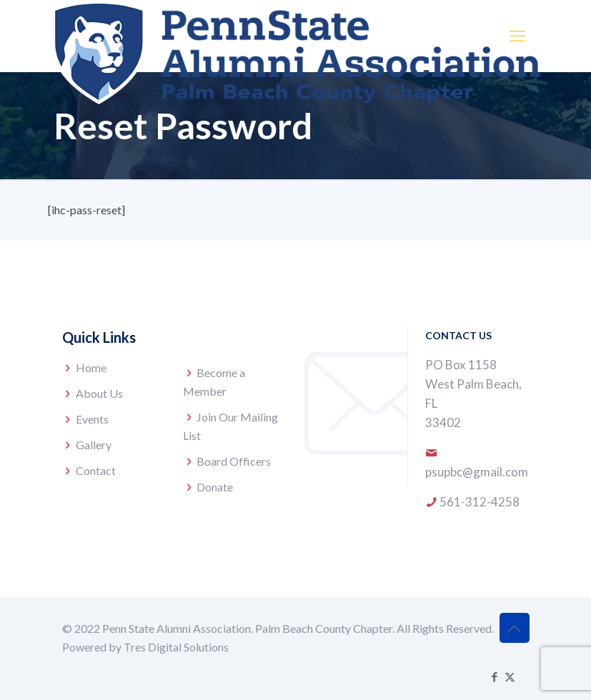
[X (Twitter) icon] (510, 676)
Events (92, 419)
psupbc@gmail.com (477, 472)
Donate (215, 487)
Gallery (94, 445)
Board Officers (234, 461)
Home (91, 367)
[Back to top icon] (515, 628)
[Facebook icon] (495, 676)
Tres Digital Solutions (176, 647)
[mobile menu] (517, 36)
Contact (96, 470)
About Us (99, 393)
